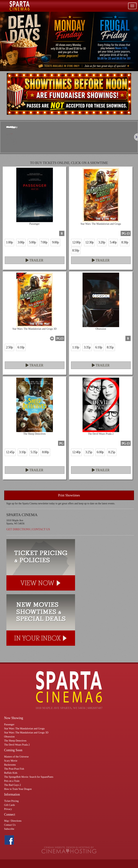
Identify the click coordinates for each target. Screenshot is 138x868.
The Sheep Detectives (15, 741)
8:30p (125, 242)
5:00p (32, 242)
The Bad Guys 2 (13, 785)
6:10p (21, 347)
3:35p (87, 347)
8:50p (76, 250)
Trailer (34, 260)
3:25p (89, 452)
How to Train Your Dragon (18, 789)
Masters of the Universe (16, 757)
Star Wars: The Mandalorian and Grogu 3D (26, 733)
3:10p (22, 452)
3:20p (102, 242)
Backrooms (10, 765)
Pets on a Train (12, 781)
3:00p (21, 242)
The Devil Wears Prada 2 (17, 745)
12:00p (77, 242)
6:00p (100, 452)
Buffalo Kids (11, 773)
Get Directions (18, 529)
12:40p (77, 452)
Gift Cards (10, 805)
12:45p (10, 452)
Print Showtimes (69, 495)
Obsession (10, 737)
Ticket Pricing (11, 801)
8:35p (110, 347)
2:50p (9, 347)
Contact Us (41, 529)
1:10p (76, 347)
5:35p (34, 452)
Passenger (9, 724)
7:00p (44, 242)
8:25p (112, 452)
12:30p (89, 242)
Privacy (8, 809)
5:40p (113, 242)
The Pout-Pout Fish (14, 769)
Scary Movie (11, 761)
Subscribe (9, 829)
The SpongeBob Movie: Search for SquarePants (29, 777)
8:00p (45, 452)
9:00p (55, 242)
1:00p (9, 242)
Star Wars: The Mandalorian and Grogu (24, 729)
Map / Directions (13, 821)
